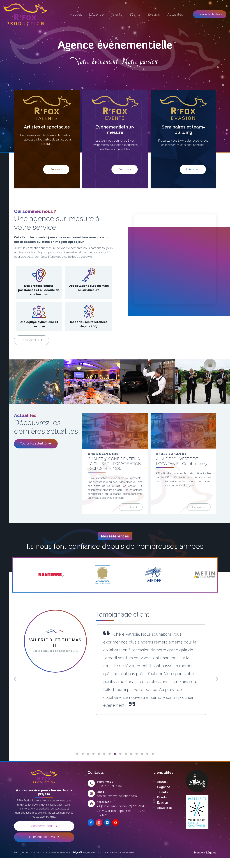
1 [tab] (77, 762)
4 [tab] (93, 762)
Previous (16, 686)
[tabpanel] (115, 671)
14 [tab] (147, 762)
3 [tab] (88, 762)
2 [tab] (83, 762)
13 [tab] (142, 762)
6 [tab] (104, 762)
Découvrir (47, 169)
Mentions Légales (205, 862)
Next (214, 686)
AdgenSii (78, 862)
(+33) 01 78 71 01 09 (109, 794)
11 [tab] (131, 762)
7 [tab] (110, 762)
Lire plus (130, 514)
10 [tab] (126, 762)
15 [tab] (153, 762)
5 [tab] (99, 762)
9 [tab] (120, 762)
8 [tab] (115, 762)
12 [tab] (137, 762)
